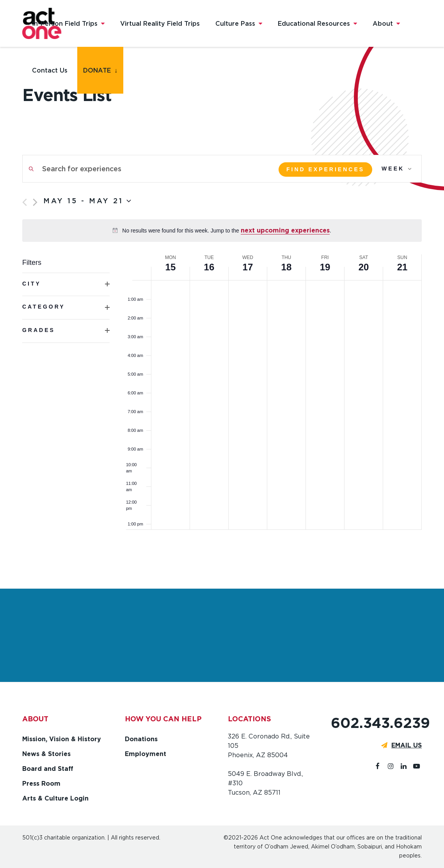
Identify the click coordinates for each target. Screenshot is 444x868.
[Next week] (35, 202)
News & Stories (46, 754)
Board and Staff (48, 769)
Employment (146, 754)
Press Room (41, 784)
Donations (141, 739)
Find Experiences (325, 169)
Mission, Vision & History (62, 739)
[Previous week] (25, 202)
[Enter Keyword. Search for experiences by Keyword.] (144, 169)
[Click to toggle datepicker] (87, 201)
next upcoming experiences (285, 230)
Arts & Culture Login (55, 798)
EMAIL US (407, 745)
